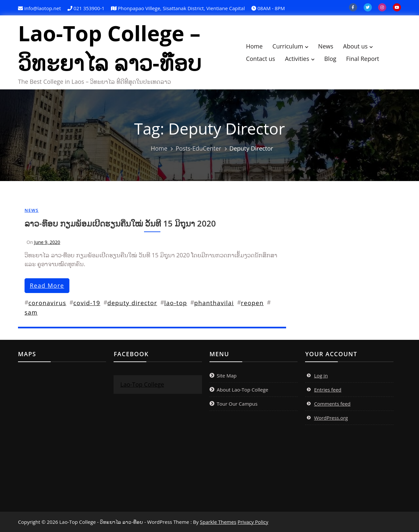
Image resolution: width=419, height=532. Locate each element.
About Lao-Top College (243, 390)
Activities (297, 59)
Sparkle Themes (218, 522)
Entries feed (328, 390)
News (326, 46)
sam (31, 312)
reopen (252, 303)
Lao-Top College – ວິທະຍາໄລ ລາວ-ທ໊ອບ (110, 48)
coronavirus (47, 303)
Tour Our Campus (237, 404)
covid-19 (87, 303)
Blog (330, 59)
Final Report (363, 59)
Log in (321, 376)
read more (47, 285)
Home (254, 46)
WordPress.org (331, 418)
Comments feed (332, 404)
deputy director (132, 303)
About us (355, 46)
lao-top (176, 303)
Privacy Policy (253, 522)
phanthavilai (214, 303)
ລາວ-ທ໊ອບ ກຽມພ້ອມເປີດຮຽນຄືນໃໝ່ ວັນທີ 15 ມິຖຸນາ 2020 (120, 223)
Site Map (227, 376)
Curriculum (288, 46)
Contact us (260, 59)
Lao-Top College (142, 384)
